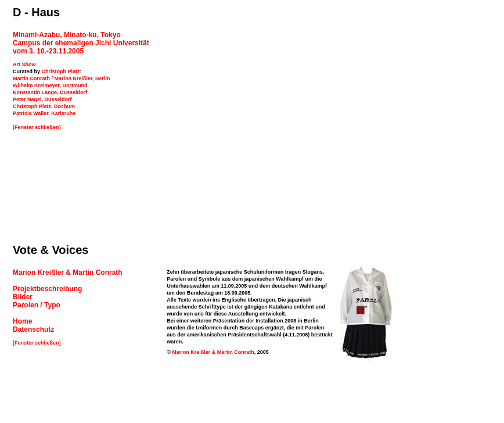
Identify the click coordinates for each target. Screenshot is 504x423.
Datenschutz (33, 328)
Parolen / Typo (37, 303)
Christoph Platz (61, 71)
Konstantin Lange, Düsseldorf (50, 92)
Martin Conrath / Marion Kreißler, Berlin (62, 78)
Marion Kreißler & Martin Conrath (213, 350)
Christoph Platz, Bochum (44, 106)
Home (22, 320)
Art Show (24, 64)
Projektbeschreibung (47, 287)
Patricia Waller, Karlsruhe (44, 113)
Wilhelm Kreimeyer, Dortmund (50, 85)
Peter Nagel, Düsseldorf (42, 99)
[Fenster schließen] (37, 127)
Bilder (23, 295)
